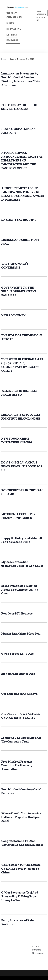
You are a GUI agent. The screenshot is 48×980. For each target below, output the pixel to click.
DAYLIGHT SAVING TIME (19, 220)
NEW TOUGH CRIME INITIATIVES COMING (17, 440)
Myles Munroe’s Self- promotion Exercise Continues (22, 564)
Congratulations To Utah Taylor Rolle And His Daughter (22, 843)
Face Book (38, 29)
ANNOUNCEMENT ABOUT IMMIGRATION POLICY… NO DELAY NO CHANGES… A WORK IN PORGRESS (23, 194)
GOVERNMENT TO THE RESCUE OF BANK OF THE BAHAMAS (19, 291)
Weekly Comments (14, 15)
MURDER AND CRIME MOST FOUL (20, 242)
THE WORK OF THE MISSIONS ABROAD (22, 337)
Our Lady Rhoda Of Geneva (19, 694)
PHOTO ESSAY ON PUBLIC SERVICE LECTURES (19, 107)
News (10, 23)
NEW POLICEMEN (13, 315)
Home (4, 59)
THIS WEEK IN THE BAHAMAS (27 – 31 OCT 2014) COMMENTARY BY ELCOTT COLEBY (22, 365)
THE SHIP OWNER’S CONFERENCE (15, 266)
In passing (14, 29)
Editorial (13, 40)
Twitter (38, 33)
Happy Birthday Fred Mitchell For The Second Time (22, 540)
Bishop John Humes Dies (18, 674)
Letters (12, 35)
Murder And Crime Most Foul (21, 634)
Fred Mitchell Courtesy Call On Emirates (22, 791)
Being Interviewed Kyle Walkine (17, 922)
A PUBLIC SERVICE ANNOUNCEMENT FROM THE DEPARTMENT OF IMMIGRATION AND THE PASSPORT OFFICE (22, 160)
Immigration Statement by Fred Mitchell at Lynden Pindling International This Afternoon (20, 79)
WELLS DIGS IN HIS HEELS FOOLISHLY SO (19, 393)
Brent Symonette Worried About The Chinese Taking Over (20, 590)
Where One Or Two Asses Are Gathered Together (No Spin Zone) (21, 817)
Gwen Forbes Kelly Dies (17, 654)
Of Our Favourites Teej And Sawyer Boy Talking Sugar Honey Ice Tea (20, 896)
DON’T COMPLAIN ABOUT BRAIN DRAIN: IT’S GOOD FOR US (22, 466)
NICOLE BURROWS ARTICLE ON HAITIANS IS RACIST (21, 716)
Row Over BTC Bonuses (17, 613)
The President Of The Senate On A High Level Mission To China (21, 869)
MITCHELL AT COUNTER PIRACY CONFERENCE (18, 516)
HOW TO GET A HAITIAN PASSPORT (18, 131)
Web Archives (41, 13)
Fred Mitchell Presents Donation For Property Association (17, 765)
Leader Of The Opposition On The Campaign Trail (21, 740)
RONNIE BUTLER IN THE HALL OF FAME (22, 492)
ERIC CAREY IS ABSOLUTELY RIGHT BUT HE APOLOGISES (21, 417)
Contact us (41, 19)
